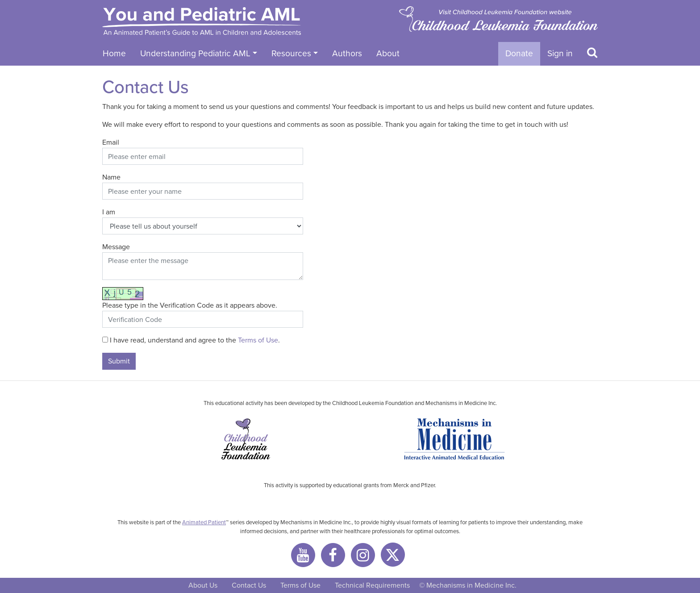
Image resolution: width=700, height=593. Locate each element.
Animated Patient (204, 522)
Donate (519, 53)
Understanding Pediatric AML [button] (195, 53)
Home (114, 53)
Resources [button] (291, 53)
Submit (119, 361)
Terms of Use (258, 340)
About (388, 53)
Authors (347, 53)
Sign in (560, 53)
